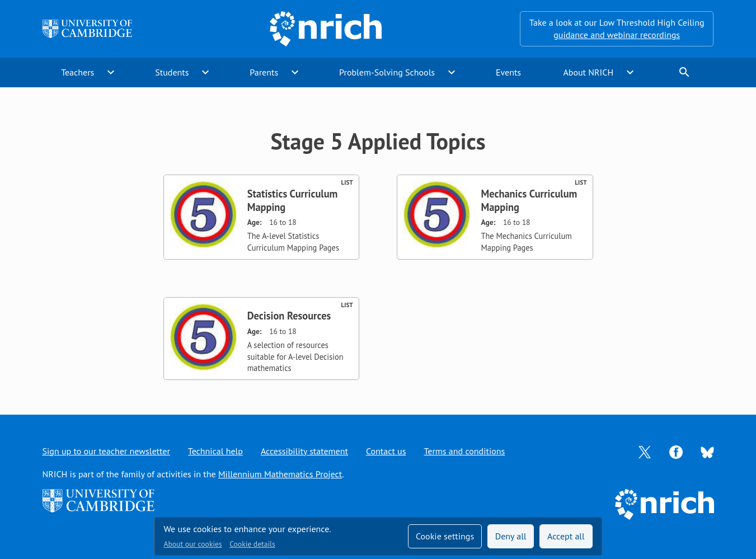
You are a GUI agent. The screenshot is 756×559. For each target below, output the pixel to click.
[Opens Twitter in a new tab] (645, 451)
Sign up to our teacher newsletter (106, 451)
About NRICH (588, 72)
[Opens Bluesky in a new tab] (707, 451)
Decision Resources (289, 316)
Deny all (511, 536)
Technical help (215, 451)
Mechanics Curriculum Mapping (529, 200)
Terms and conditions (464, 451)
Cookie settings (445, 536)
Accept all (566, 536)
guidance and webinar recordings (617, 35)
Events (508, 72)
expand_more (111, 72)
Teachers (78, 72)
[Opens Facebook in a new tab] (676, 451)
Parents (264, 72)
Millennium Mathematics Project (280, 474)
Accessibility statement (304, 451)
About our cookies (193, 544)
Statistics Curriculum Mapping (293, 200)
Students (172, 72)
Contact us (386, 451)
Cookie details (252, 544)
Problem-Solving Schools (387, 72)
